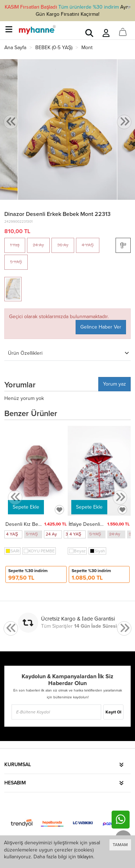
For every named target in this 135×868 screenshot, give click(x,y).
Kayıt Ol (113, 712)
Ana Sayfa (15, 48)
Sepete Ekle (26, 507)
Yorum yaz (114, 384)
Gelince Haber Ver (101, 327)
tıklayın (85, 857)
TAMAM (120, 845)
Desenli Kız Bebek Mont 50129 (40, 524)
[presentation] (11, 122)
